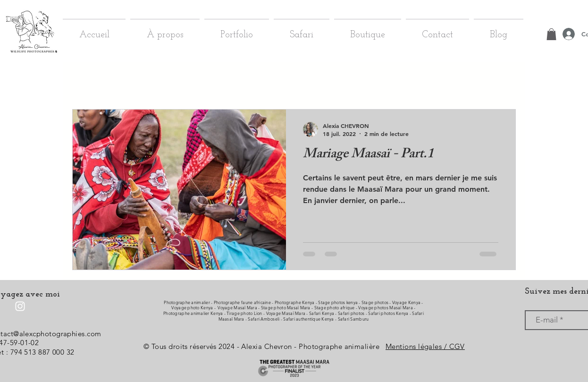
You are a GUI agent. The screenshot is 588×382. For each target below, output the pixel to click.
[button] (504, 82)
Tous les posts (91, 81)
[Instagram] (20, 306)
